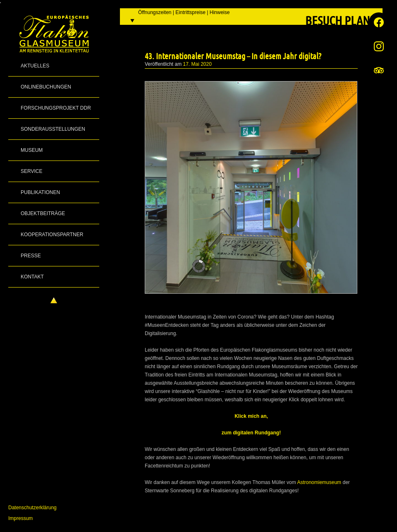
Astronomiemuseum (319, 482)
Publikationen (40, 192)
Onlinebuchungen (46, 87)
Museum (32, 150)
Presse (31, 256)
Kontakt (32, 277)
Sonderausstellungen (53, 129)
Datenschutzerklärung (32, 508)
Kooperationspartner (52, 235)
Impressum (20, 518)
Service (31, 171)
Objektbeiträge (43, 213)
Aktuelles (35, 66)
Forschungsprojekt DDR (56, 108)
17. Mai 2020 (197, 64)
